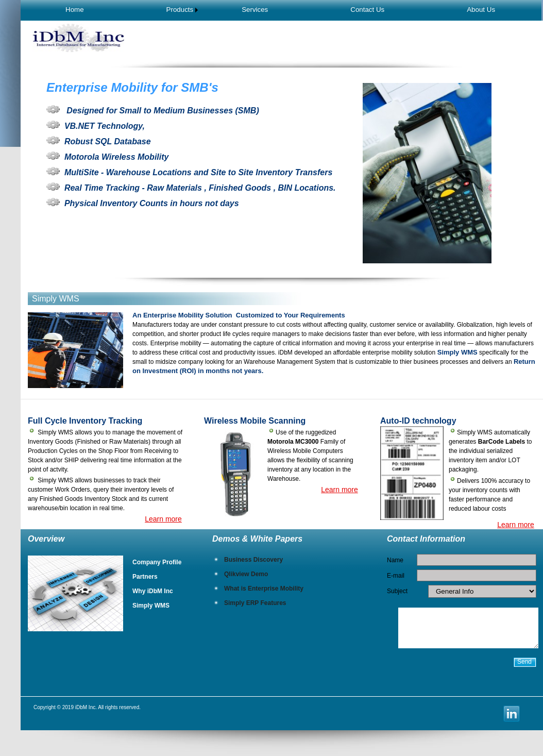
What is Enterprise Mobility (264, 589)
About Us (481, 10)
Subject (397, 591)
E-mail (396, 576)
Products (180, 10)
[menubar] (280, 10)
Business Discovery (253, 560)
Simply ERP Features (255, 603)
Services (255, 10)
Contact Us (367, 10)
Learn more (163, 519)
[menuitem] (75, 10)
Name (395, 560)
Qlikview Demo (246, 574)
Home (75, 10)
